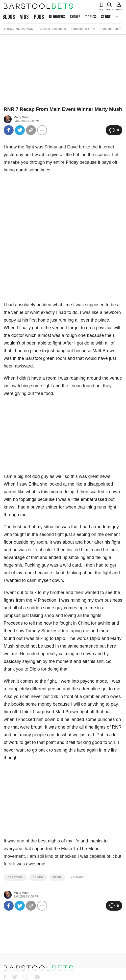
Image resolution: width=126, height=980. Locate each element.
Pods (39, 17)
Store (106, 17)
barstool (15, 877)
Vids (25, 17)
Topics (90, 17)
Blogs (9, 17)
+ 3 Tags (77, 877)
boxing (38, 877)
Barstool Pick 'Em (83, 29)
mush (57, 877)
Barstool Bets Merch (52, 29)
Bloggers (57, 17)
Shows (75, 17)
